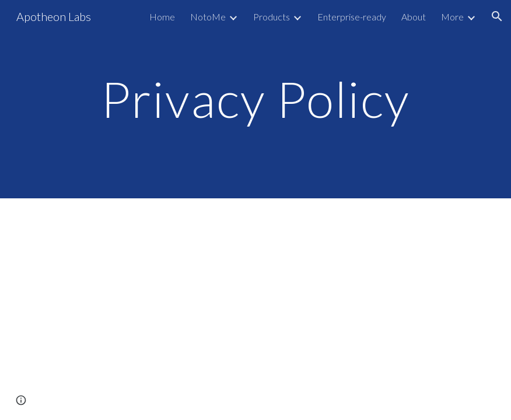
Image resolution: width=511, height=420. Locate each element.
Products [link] (272, 17)
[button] (497, 16)
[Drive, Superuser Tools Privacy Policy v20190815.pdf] (256, 303)
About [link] (414, 17)
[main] (256, 99)
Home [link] (162, 17)
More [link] (452, 17)
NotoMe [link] (208, 17)
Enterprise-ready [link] (352, 17)
